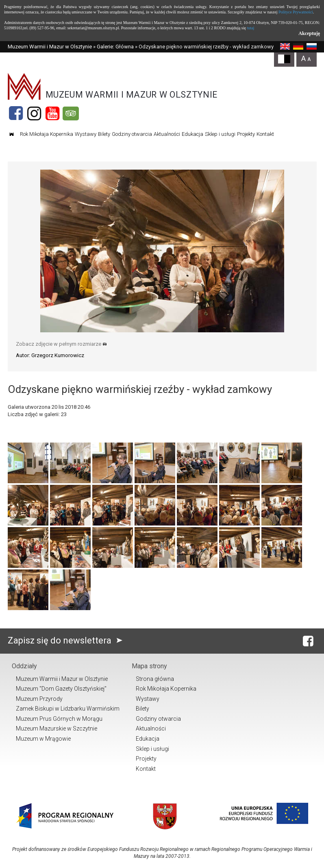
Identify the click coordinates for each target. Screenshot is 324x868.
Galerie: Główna (115, 47)
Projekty (246, 134)
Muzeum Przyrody (39, 699)
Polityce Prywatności (296, 12)
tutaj (250, 28)
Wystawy (86, 134)
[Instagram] (34, 113)
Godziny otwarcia (132, 134)
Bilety (104, 134)
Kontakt (265, 134)
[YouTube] (52, 113)
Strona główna (155, 679)
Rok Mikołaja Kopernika (47, 134)
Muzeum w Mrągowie (43, 739)
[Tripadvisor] (71, 113)
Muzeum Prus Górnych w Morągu (59, 719)
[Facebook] (16, 113)
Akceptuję (309, 33)
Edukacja (192, 134)
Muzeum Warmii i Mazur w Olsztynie (50, 47)
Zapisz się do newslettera (67, 640)
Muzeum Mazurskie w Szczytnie (57, 728)
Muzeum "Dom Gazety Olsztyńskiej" (61, 689)
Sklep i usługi (220, 134)
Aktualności (167, 134)
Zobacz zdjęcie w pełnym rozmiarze (61, 344)
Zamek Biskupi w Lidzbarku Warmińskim (68, 709)
